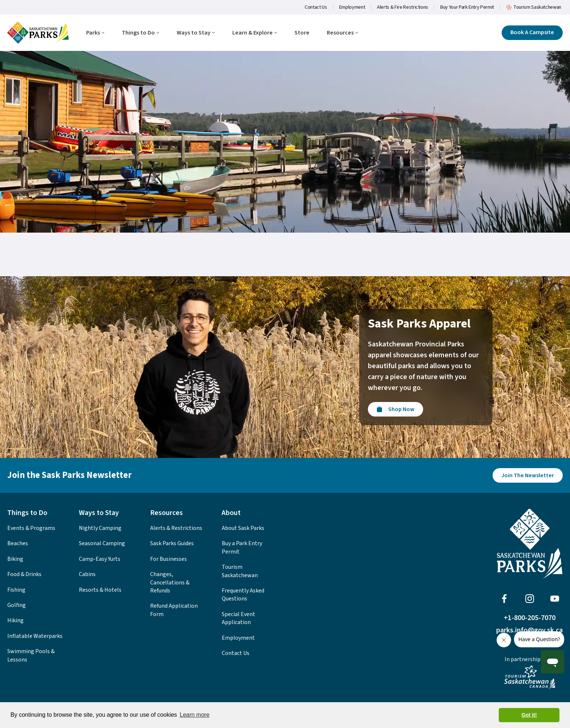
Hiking (15, 620)
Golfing (17, 605)
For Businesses (168, 559)
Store (302, 33)
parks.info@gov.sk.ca (529, 630)
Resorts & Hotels (100, 590)
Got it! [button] (529, 715)
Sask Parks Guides (172, 543)
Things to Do (141, 33)
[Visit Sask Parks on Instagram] (530, 599)
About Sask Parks (243, 528)
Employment (352, 7)
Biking (15, 559)
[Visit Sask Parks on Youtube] (555, 599)
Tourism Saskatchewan (534, 7)
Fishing (16, 590)
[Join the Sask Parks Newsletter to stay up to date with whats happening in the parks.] (528, 475)
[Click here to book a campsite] (532, 33)
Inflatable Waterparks (35, 636)
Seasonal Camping (102, 543)
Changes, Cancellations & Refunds (170, 582)
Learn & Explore (255, 33)
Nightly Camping (100, 528)
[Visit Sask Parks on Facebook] (504, 599)
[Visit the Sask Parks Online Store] (396, 409)
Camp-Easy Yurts (100, 559)
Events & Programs (31, 528)
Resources (342, 33)
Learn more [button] (194, 715)
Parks (95, 33)
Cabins (87, 574)
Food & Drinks (24, 574)
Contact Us (316, 7)
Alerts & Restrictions (176, 528)
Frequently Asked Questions (243, 595)
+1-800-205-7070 (530, 618)
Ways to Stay (196, 33)
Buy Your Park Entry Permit (467, 7)
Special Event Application (238, 618)
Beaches (18, 543)
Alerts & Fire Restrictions (403, 7)
